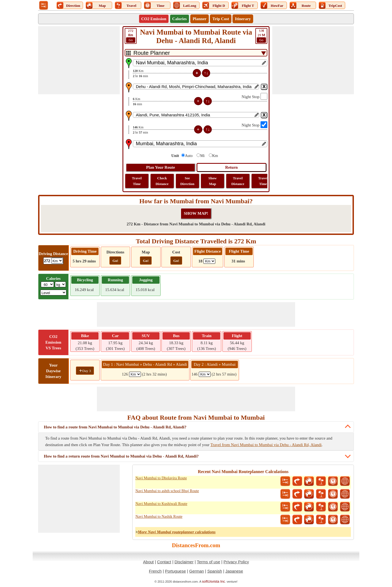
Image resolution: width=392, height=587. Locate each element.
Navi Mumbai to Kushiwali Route (161, 504)
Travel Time (137, 181)
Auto (189, 156)
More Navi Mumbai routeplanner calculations (177, 532)
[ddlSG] (53, 293)
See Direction (187, 181)
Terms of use (209, 562)
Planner (200, 19)
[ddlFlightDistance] (209, 261)
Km (215, 156)
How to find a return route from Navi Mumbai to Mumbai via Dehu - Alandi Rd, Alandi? (121, 456)
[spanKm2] (205, 374)
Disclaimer (184, 562)
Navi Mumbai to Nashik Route (159, 517)
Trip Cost (221, 19)
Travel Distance (238, 181)
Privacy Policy (236, 562)
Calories (180, 19)
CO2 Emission (154, 19)
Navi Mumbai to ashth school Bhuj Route (167, 491)
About (148, 562)
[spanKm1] (135, 374)
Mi (202, 156)
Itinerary (243, 19)
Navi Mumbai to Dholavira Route (161, 478)
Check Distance (162, 181)
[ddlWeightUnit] (60, 284)
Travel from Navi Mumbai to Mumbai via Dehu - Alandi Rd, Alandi (266, 445)
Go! (115, 261)
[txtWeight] (47, 284)
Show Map (213, 181)
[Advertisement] (79, 60)
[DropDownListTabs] (196, 53)
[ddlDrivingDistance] (57, 261)
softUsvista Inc (214, 581)
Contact (164, 562)
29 (261, 36)
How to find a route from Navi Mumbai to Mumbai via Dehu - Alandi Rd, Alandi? (115, 427)
